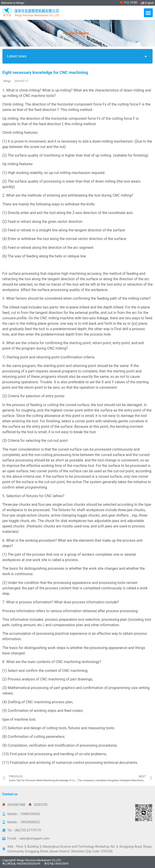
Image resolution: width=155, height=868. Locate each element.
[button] (148, 13)
